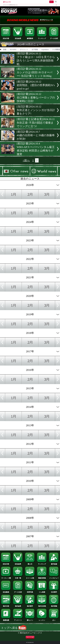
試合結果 (18, 38)
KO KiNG (13, 50)
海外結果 (18, 605)
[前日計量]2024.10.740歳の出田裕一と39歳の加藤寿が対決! (36, 135)
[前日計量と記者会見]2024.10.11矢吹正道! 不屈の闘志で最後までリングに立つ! (36, 123)
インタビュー (54, 577)
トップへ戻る (14, 628)
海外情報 (54, 605)
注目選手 (54, 591)
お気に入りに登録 (30, 637)
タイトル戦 (30, 577)
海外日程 (6, 605)
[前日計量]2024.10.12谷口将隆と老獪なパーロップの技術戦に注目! (36, 98)
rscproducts (45, 50)
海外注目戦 (42, 605)
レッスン (42, 619)
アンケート (18, 619)
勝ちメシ (30, 619)
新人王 (30, 563)
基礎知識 (6, 619)
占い (54, 619)
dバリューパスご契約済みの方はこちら (11, 5)
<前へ (26, 160)
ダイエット (24, 50)
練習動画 (30, 38)
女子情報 (35, 50)
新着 (5, 50)
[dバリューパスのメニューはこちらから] (56, 2)
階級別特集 (42, 577)
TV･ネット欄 (6, 577)
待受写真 (30, 591)
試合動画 (6, 591)
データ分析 (54, 38)
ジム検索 (42, 591)
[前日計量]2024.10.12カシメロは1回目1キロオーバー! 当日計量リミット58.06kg (35, 72)
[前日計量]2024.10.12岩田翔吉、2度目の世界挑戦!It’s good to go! (36, 85)
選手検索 (54, 563)
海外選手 (30, 605)
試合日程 (6, 38)
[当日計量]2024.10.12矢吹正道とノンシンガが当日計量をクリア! (36, 110)
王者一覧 (18, 577)
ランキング (42, 38)
